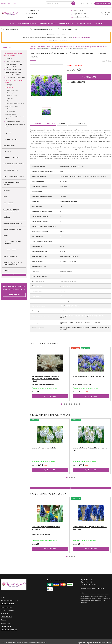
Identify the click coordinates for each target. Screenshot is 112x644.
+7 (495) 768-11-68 (32, 10)
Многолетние (8, 203)
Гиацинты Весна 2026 (13, 70)
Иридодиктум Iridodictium (16, 104)
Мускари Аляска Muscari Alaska (43, 447)
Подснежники (12, 96)
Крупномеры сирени (11, 170)
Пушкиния (11, 101)
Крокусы (10, 85)
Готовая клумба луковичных (15, 78)
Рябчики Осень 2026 (13, 75)
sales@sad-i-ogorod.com (81, 17)
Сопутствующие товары (12, 230)
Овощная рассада (10, 139)
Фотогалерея (5, 621)
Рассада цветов (9, 145)
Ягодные (7, 191)
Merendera (11, 112)
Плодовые (7, 133)
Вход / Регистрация (103, 4)
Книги (6, 236)
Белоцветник (12, 114)
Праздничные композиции (14, 176)
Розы (5, 197)
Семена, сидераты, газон (13, 224)
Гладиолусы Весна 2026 (14, 64)
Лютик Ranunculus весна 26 (15, 122)
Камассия (11, 109)
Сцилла (10, 98)
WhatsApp (29, 17)
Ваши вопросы (6, 624)
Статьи (3, 618)
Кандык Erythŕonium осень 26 (16, 124)
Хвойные (7, 217)
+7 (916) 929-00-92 (32, 14)
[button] (62, 403)
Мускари (10, 88)
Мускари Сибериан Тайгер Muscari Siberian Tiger (90, 447)
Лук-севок (7, 152)
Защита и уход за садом (9, 4)
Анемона (9, 59)
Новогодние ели (10, 250)
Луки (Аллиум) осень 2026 (14, 62)
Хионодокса (11, 93)
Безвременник (12, 90)
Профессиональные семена (14, 164)
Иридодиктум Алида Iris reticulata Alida (87, 375)
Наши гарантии (6, 615)
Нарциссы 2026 (11, 67)
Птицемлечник (13, 106)
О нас (12, 23)
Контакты (99, 23)
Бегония (8, 127)
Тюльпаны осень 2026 (13, 72)
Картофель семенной (11, 158)
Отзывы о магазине (48, 23)
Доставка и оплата (84, 23)
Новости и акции (66, 23)
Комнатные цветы (10, 256)
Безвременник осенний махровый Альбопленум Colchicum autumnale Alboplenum (49, 377)
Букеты (6, 271)
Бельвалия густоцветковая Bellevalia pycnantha (49, 526)
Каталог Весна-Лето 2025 (27, 23)
